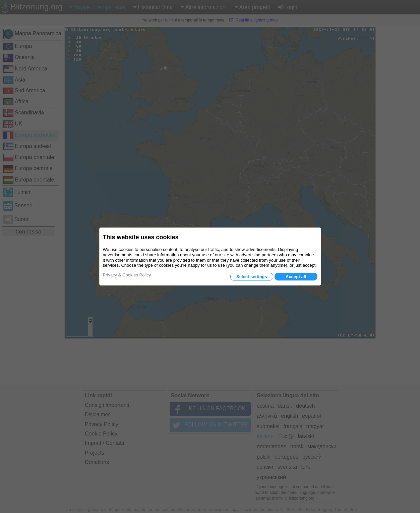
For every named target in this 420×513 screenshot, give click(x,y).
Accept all (296, 277)
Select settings (252, 277)
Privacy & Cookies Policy (127, 275)
